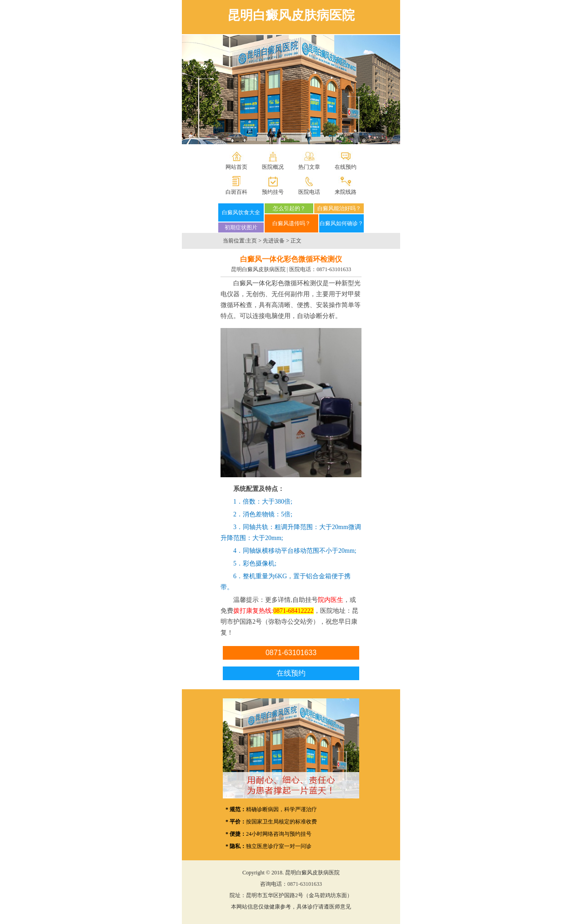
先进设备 (274, 241)
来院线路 (346, 192)
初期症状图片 (241, 227)
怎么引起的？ (289, 208)
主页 (251, 241)
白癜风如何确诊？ (341, 223)
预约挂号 (273, 192)
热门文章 (309, 167)
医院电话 (309, 192)
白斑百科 (236, 192)
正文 (296, 241)
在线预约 (346, 167)
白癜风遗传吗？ (291, 223)
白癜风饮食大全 (241, 212)
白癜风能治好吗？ (339, 208)
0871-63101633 (334, 269)
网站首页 (236, 167)
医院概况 (273, 167)
